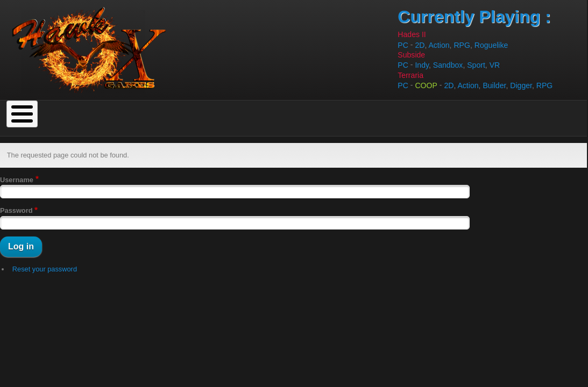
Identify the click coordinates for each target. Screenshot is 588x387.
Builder (494, 85)
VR (495, 66)
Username (17, 165)
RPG (462, 45)
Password (16, 196)
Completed (41, 111)
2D (420, 45)
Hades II (412, 34)
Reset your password (45, 255)
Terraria (410, 75)
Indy (422, 66)
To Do (98, 111)
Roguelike (491, 45)
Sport (476, 66)
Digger (521, 85)
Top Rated (153, 111)
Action (439, 45)
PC (403, 45)
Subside (411, 55)
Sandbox (448, 66)
